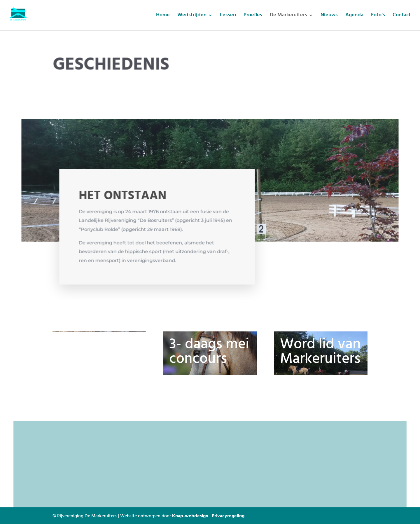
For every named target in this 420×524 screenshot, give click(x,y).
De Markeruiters (288, 16)
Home (163, 16)
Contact (402, 16)
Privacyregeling (228, 516)
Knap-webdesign (190, 516)
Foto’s (378, 16)
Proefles (253, 16)
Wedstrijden (192, 16)
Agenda (354, 16)
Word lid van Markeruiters (320, 352)
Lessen (228, 16)
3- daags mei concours (209, 352)
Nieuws (329, 16)
